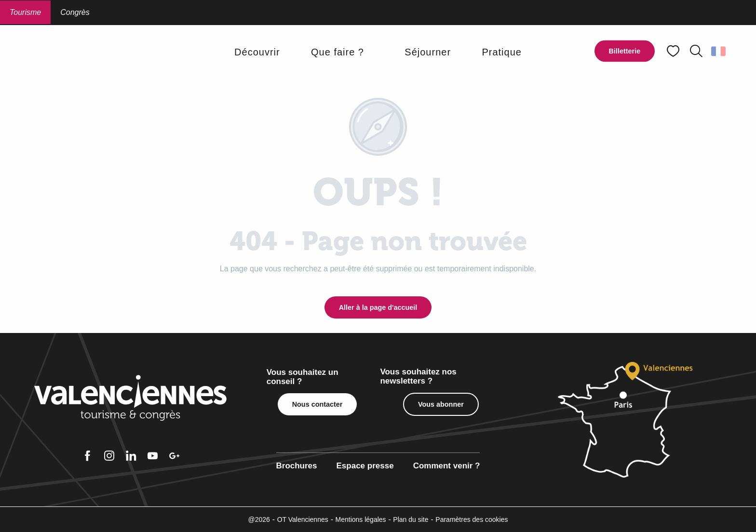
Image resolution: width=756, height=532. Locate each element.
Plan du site (411, 519)
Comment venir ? (447, 466)
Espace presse (365, 466)
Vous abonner (441, 404)
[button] (696, 51)
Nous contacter (317, 404)
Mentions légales (361, 519)
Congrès (75, 12)
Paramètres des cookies (472, 519)
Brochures (297, 466)
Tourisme (25, 12)
